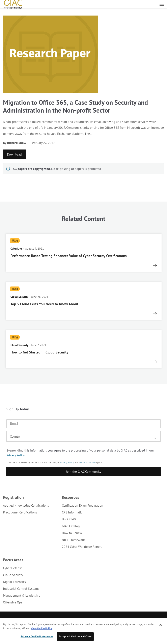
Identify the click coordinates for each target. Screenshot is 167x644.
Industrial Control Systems (21, 589)
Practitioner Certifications (20, 512)
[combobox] (83, 436)
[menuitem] (26, 505)
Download (14, 154)
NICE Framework (73, 540)
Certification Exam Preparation (82, 505)
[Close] (161, 625)
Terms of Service (87, 462)
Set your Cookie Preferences (37, 636)
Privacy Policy (15, 455)
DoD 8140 (69, 519)
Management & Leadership (22, 595)
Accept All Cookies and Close (75, 636)
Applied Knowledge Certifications (26, 505)
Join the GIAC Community (84, 471)
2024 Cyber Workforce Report (82, 547)
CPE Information (73, 512)
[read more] (84, 253)
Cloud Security (13, 575)
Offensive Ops (13, 602)
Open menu (162, 4)
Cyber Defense (13, 568)
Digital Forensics (14, 582)
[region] (83, 631)
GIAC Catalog (71, 526)
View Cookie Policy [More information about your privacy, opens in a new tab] (41, 628)
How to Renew (72, 533)
